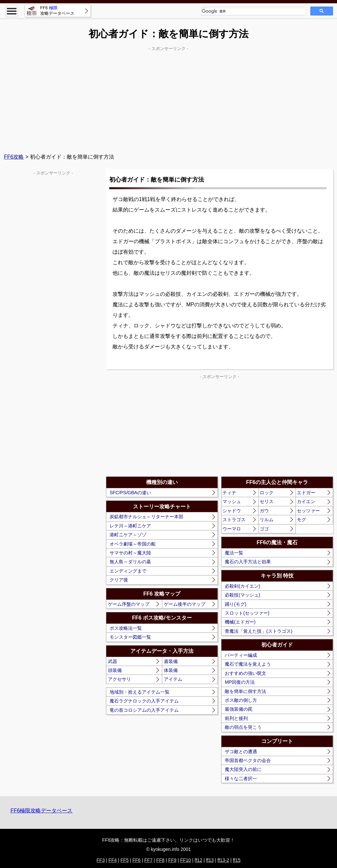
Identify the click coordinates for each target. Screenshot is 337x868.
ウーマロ (232, 529)
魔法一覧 (234, 553)
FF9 (172, 860)
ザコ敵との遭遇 (241, 752)
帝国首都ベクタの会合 (248, 760)
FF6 (136, 860)
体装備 (171, 670)
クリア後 (119, 580)
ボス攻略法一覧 (126, 628)
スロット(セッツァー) (247, 613)
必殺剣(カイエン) (242, 586)
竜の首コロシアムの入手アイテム (144, 710)
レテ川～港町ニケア (130, 526)
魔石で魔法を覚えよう (248, 664)
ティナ (229, 493)
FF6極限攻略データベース (41, 811)
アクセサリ (119, 679)
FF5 (125, 860)
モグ (301, 520)
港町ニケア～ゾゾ (128, 535)
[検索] (253, 12)
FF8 (160, 860)
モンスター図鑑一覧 (130, 637)
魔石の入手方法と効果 (248, 562)
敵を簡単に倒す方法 (246, 691)
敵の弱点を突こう (243, 727)
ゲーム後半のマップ (185, 604)
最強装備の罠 (239, 709)
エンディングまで (128, 571)
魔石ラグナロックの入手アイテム (144, 701)
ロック (267, 493)
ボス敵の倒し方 (241, 700)
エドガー (306, 493)
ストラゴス (234, 520)
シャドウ (232, 511)
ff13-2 (223, 860)
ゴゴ (264, 529)
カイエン (306, 501)
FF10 (185, 860)
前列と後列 (236, 718)
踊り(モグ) (235, 604)
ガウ (264, 511)
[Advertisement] (168, 99)
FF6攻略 (14, 157)
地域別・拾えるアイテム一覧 (140, 692)
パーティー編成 (241, 655)
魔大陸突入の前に (243, 769)
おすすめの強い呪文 (246, 673)
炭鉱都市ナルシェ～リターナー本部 (146, 517)
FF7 (149, 860)
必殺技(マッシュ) (242, 595)
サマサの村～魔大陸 (130, 553)
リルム (267, 520)
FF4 (113, 860)
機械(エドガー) (240, 622)
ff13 (210, 860)
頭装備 (115, 670)
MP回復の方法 (240, 682)
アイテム (173, 679)
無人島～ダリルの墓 (130, 562)
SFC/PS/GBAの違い (130, 493)
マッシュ (232, 501)
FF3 (101, 860)
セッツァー (308, 511)
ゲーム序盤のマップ (129, 604)
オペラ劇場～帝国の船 (133, 544)
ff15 (237, 860)
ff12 (199, 860)
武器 (113, 661)
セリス (267, 501)
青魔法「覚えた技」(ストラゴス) (259, 631)
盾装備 (171, 661)
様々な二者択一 (241, 779)
